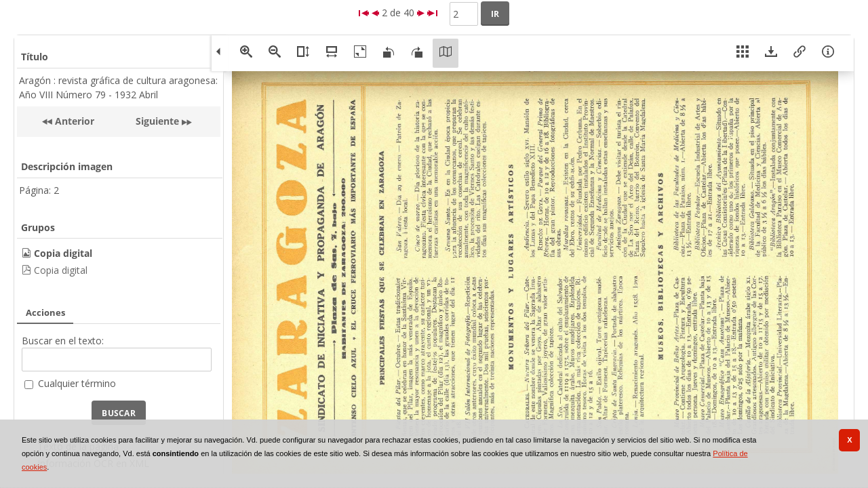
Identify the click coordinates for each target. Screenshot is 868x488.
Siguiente (157, 121)
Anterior (73, 121)
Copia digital (61, 270)
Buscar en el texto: (63, 341)
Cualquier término (77, 383)
